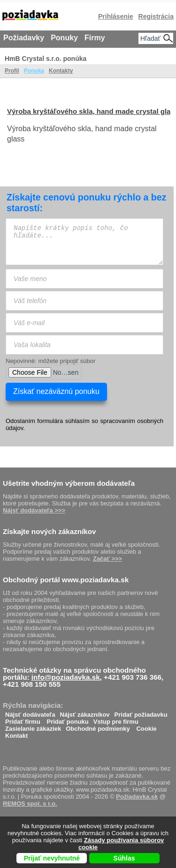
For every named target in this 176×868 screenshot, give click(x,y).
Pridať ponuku (67, 719)
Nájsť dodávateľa (30, 712)
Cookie (146, 726)
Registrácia (156, 16)
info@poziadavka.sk (66, 677)
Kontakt (16, 733)
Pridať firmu (23, 719)
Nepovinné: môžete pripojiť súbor (50, 361)
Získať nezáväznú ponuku (56, 391)
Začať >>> (107, 559)
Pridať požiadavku (141, 712)
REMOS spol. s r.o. (30, 804)
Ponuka (34, 71)
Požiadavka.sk (137, 797)
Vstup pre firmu (116, 719)
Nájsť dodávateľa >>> (34, 510)
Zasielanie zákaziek (33, 726)
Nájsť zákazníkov (85, 712)
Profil (12, 71)
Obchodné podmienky (98, 726)
